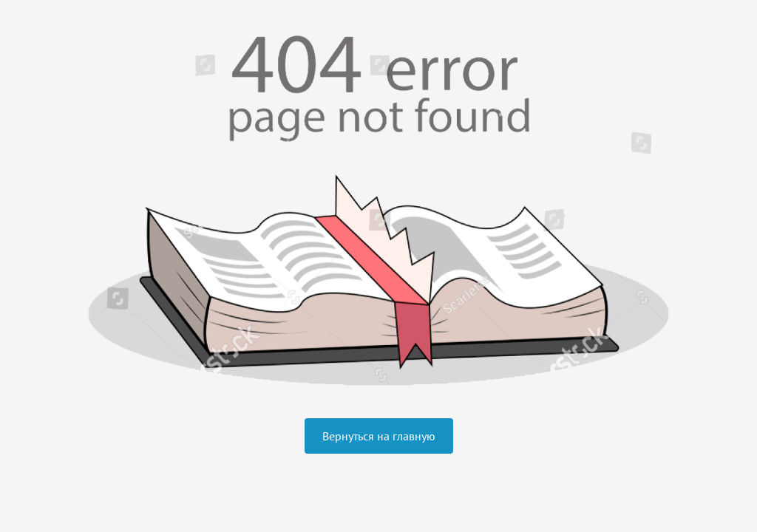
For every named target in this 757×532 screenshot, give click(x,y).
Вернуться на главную (379, 436)
